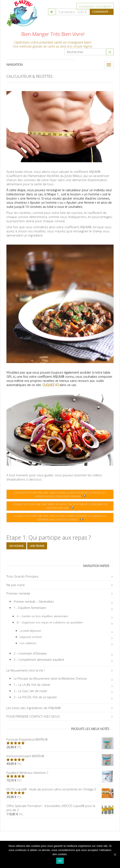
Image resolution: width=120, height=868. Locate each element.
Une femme (37, 546)
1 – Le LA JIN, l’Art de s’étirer (32, 685)
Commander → (102, 12)
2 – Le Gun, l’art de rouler (30, 691)
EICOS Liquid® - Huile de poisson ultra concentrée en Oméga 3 (60, 789)
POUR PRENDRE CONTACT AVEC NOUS (33, 716)
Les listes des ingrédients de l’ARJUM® (34, 708)
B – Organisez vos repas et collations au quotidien (50, 622)
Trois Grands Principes (22, 576)
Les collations (28, 643)
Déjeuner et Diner (31, 637)
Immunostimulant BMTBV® (60, 756)
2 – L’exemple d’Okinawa (30, 653)
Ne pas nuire (16, 585)
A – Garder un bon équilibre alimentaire (42, 616)
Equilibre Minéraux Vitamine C (60, 773)
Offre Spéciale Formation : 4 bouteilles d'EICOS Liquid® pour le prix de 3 (60, 808)
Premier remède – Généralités (34, 602)
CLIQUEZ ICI (50, 385)
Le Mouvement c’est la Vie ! (25, 670)
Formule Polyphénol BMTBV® (60, 739)
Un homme (16, 546)
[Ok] (115, 855)
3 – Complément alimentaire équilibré (39, 660)
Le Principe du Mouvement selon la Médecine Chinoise (50, 678)
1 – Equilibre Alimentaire (30, 608)
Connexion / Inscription (95, 6)
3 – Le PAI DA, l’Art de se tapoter (35, 697)
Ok (60, 861)
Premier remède (18, 593)
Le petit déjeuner (30, 631)
